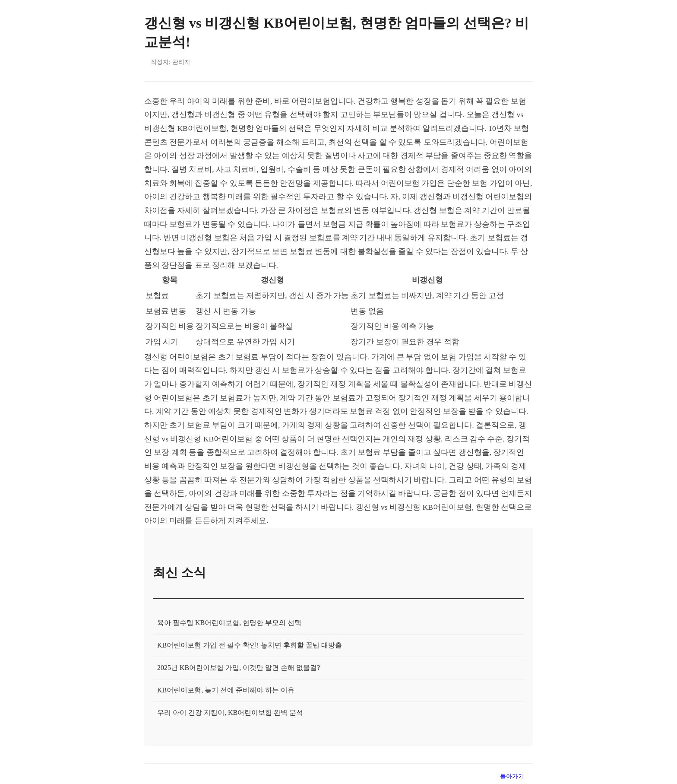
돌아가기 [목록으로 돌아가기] (512, 776)
